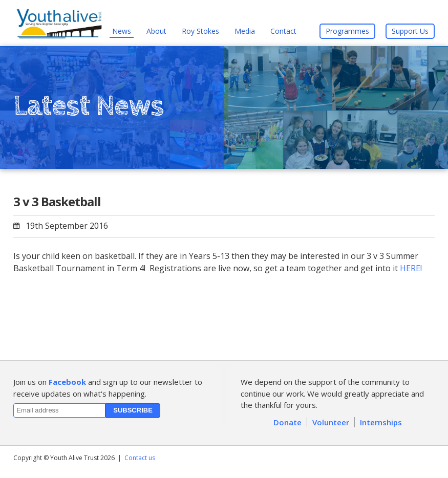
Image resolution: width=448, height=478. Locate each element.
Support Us (410, 31)
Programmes (347, 31)
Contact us (140, 458)
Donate (287, 422)
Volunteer (331, 422)
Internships (381, 422)
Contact (283, 31)
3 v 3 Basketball (57, 201)
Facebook (67, 382)
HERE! (411, 268)
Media (245, 31)
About (156, 31)
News (122, 31)
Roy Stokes (200, 31)
